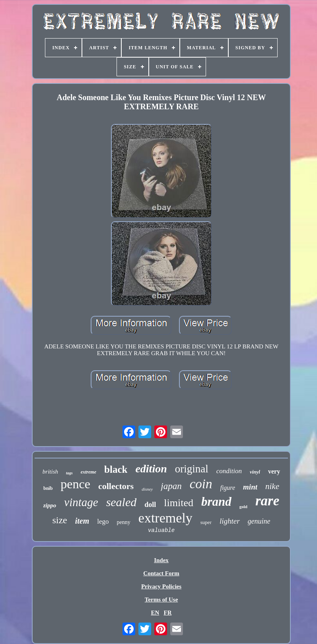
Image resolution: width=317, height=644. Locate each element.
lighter (230, 521)
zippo (50, 505)
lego (103, 521)
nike (272, 486)
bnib (48, 488)
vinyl (255, 472)
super (206, 522)
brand (216, 502)
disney (147, 489)
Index (161, 560)
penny (124, 522)
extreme (88, 472)
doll (150, 505)
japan (171, 486)
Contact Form (161, 573)
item (82, 521)
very (274, 471)
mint (250, 487)
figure (228, 488)
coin (201, 484)
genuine (259, 521)
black (116, 469)
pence (75, 484)
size (59, 520)
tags (69, 473)
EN (155, 613)
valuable (161, 530)
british (50, 472)
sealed (122, 502)
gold (243, 507)
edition (151, 469)
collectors (116, 486)
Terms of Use (161, 600)
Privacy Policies (161, 586)
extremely (165, 518)
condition (229, 471)
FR (168, 613)
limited (179, 503)
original (192, 469)
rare (267, 501)
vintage (81, 502)
